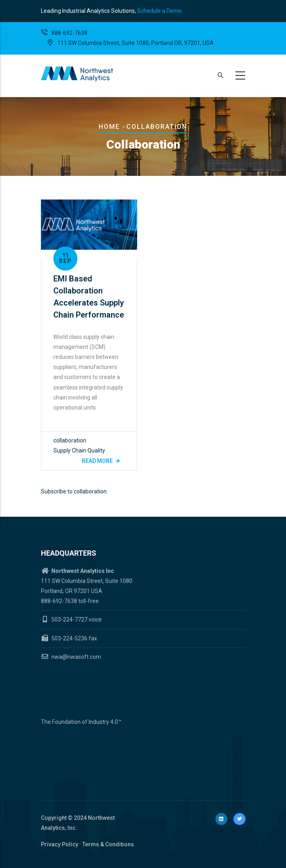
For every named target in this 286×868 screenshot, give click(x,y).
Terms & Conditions (108, 844)
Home (109, 127)
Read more (97, 461)
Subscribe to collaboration (74, 491)
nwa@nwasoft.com (71, 657)
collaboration (70, 440)
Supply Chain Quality (79, 450)
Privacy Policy (60, 844)
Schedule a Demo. (160, 11)
